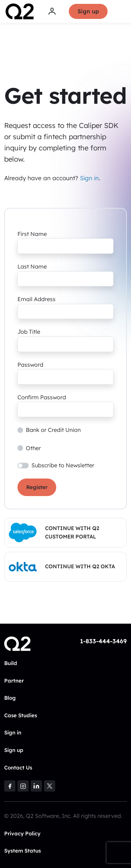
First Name (32, 234)
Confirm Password (42, 397)
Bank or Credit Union (53, 430)
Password (30, 365)
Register (37, 487)
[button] (65, 533)
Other (33, 448)
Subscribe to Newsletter (63, 465)
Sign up (88, 11)
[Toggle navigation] (121, 12)
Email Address (37, 299)
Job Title (29, 332)
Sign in (89, 178)
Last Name (32, 266)
